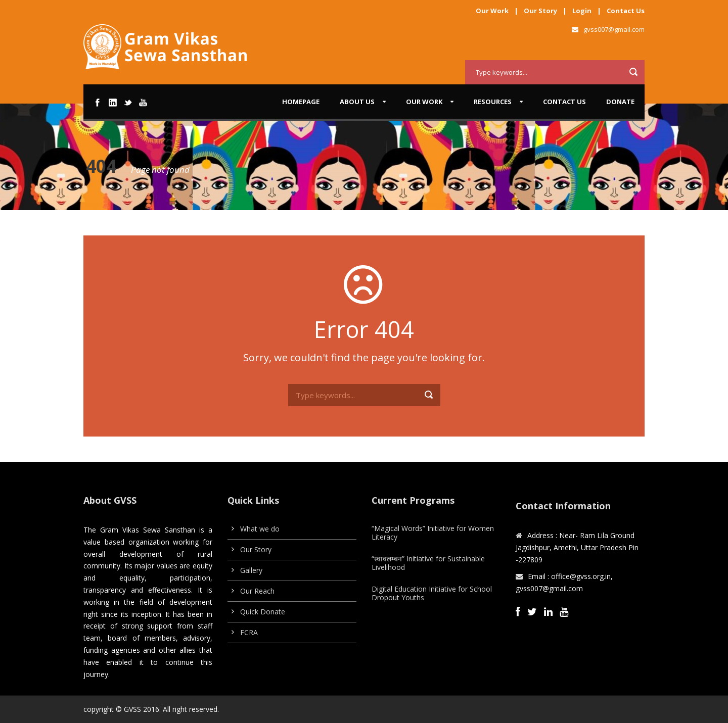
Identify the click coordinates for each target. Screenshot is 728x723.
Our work (424, 102)
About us (357, 102)
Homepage (301, 102)
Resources (493, 102)
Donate (620, 102)
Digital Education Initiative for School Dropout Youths (432, 593)
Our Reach (257, 591)
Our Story (540, 11)
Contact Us (626, 11)
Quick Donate (263, 612)
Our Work (492, 11)
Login (582, 11)
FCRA (249, 632)
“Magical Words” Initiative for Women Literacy (433, 533)
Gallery (251, 570)
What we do (260, 529)
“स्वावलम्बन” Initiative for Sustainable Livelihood (428, 563)
